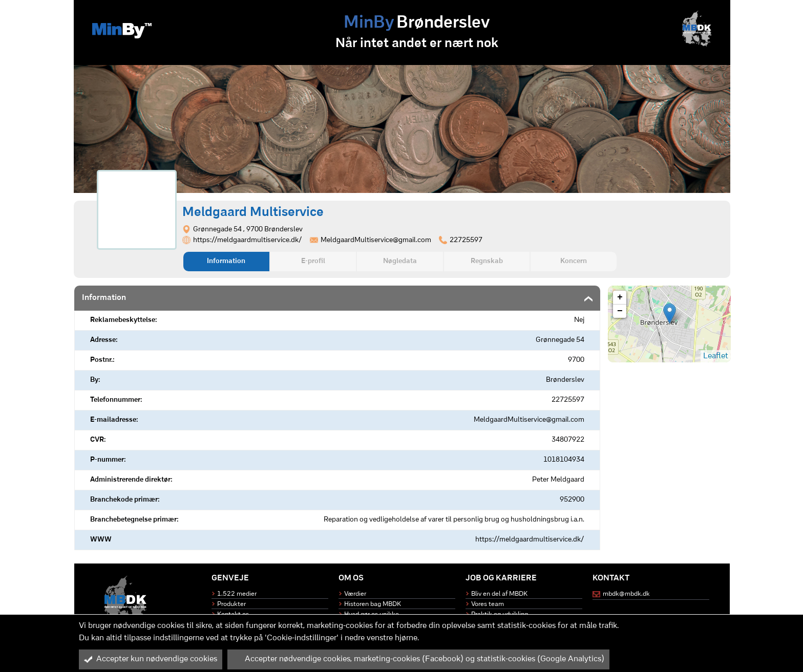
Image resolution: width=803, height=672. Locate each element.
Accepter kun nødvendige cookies (151, 659)
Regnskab (487, 261)
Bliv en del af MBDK (499, 594)
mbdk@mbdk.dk (626, 594)
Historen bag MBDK (373, 604)
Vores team (488, 604)
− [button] (620, 311)
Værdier (355, 594)
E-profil (313, 261)
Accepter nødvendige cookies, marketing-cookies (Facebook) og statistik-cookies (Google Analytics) (418, 659)
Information (226, 261)
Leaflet (716, 356)
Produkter (231, 604)
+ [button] (620, 297)
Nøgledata (400, 261)
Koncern (574, 261)
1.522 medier (237, 594)
